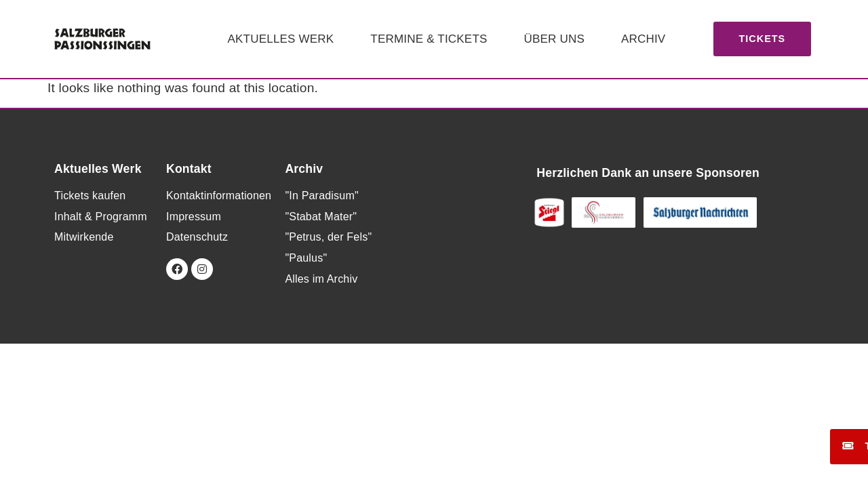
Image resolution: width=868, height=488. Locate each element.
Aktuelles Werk (281, 39)
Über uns (554, 39)
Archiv (643, 39)
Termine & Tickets (429, 39)
